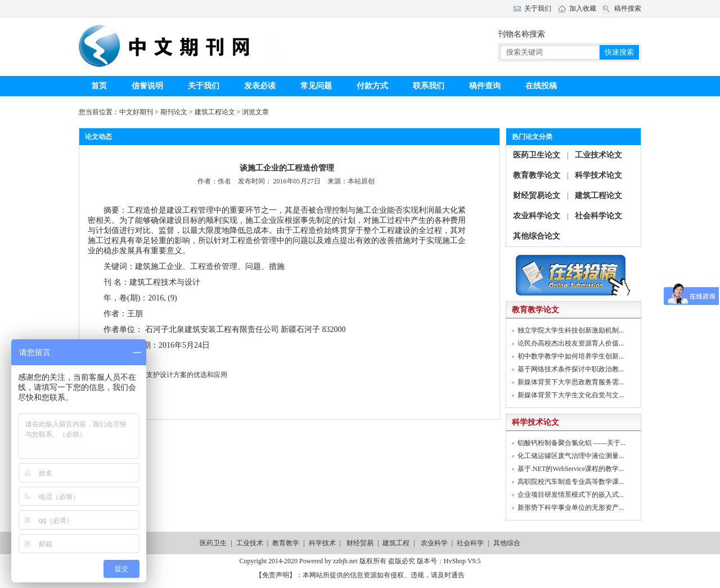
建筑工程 (396, 543)
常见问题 (316, 86)
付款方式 (372, 86)
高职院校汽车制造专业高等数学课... (571, 482)
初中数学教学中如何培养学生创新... (571, 356)
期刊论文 (174, 112)
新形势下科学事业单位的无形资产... (571, 508)
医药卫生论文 (537, 155)
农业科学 (434, 543)
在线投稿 (541, 86)
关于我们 (204, 86)
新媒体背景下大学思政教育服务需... (571, 382)
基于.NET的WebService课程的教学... (571, 469)
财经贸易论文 (537, 196)
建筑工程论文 (215, 112)
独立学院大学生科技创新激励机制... (571, 330)
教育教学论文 (537, 175)
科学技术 (322, 543)
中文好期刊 (136, 112)
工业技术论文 (598, 155)
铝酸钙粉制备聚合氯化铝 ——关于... (571, 443)
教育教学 (286, 543)
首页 (99, 86)
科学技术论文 (598, 175)
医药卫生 (213, 543)
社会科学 (470, 543)
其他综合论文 (537, 236)
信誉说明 (147, 86)
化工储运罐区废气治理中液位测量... (571, 456)
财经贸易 (360, 543)
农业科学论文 (537, 216)
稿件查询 (485, 86)
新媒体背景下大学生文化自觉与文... (571, 395)
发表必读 (260, 86)
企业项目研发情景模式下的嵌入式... (571, 495)
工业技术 (250, 543)
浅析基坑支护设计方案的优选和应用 (173, 375)
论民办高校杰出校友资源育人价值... (571, 343)
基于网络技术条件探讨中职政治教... (571, 369)
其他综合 (507, 543)
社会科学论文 (598, 216)
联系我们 (429, 86)
